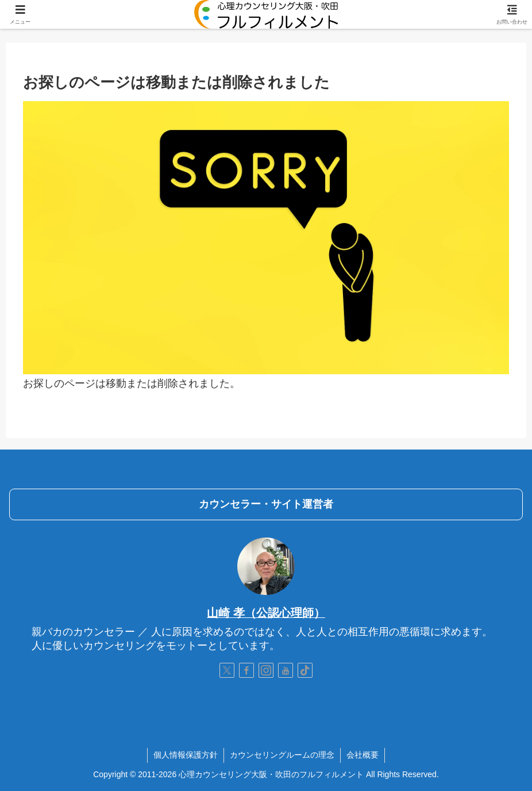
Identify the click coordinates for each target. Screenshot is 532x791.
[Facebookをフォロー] (246, 670)
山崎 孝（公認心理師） (266, 613)
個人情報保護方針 (186, 755)
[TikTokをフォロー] (305, 670)
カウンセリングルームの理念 (282, 755)
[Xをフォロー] (227, 670)
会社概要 (363, 755)
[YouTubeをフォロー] (286, 670)
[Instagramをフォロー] (266, 670)
